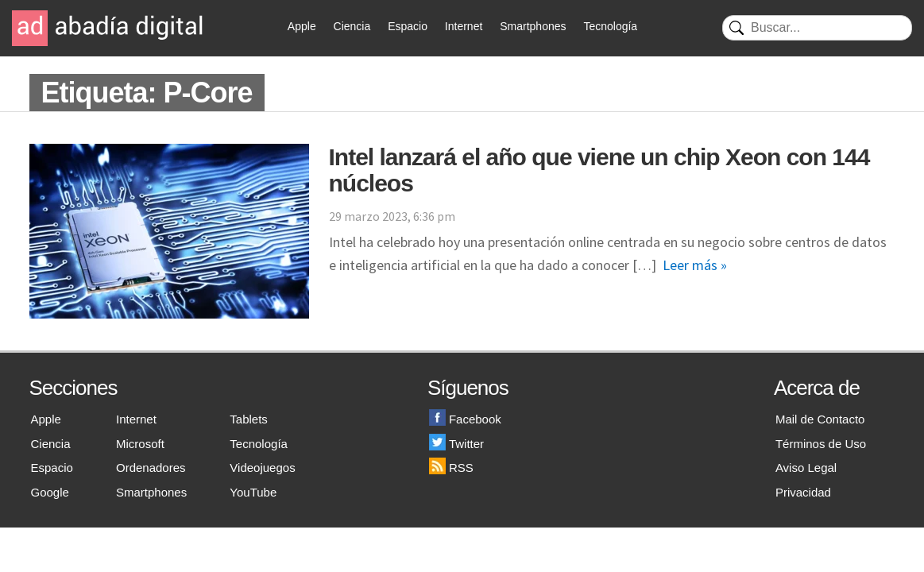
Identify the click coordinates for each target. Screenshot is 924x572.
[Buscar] (817, 28)
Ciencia (352, 26)
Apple (302, 26)
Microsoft (140, 444)
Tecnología (610, 26)
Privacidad (803, 492)
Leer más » (695, 265)
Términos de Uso (821, 444)
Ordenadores (151, 468)
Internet (464, 26)
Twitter (456, 444)
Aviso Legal (806, 468)
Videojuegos (262, 468)
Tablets (249, 419)
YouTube (253, 492)
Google (50, 492)
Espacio (408, 26)
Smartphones (533, 26)
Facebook (465, 419)
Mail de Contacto (820, 419)
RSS (451, 468)
